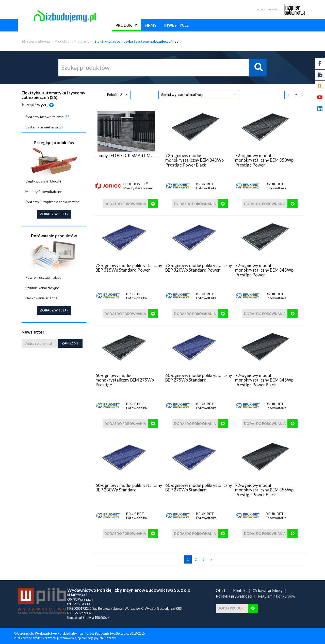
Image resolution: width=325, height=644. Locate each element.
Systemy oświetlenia (44, 127)
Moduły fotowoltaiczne (44, 192)
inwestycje (176, 25)
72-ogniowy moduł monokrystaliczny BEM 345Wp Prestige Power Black (264, 380)
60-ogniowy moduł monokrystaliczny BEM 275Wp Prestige (125, 380)
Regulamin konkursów (277, 596)
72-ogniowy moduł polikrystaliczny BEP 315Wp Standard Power (129, 268)
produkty (126, 25)
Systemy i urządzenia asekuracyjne (53, 202)
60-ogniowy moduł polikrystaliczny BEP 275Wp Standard (199, 378)
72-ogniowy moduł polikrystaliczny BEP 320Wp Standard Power (199, 268)
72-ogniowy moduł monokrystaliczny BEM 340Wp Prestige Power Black (194, 160)
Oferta (222, 590)
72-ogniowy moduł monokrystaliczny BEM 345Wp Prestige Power (264, 270)
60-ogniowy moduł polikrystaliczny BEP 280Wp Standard (129, 488)
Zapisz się (70, 343)
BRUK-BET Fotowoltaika (206, 186)
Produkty (62, 41)
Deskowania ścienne (42, 298)
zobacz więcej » (54, 214)
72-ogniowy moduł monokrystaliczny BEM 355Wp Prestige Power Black (264, 490)
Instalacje (82, 41)
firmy (151, 25)
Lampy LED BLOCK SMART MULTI (127, 155)
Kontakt (240, 590)
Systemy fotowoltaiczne (48, 117)
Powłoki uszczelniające (43, 277)
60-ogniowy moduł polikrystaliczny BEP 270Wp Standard (199, 488)
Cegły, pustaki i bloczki (43, 181)
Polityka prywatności (234, 596)
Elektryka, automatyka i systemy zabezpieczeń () (53, 95)
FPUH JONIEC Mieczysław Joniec (138, 186)
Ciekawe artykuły (268, 590)
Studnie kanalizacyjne (42, 288)
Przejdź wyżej (38, 104)
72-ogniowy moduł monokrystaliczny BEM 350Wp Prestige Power (264, 160)
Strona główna (36, 41)
